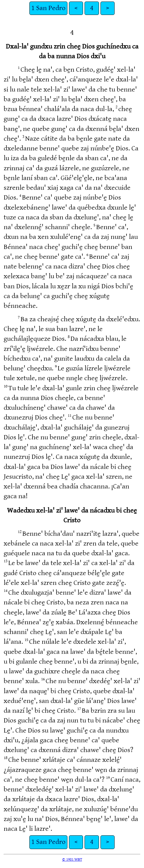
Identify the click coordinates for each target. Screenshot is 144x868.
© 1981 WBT (72, 859)
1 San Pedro (48, 8)
